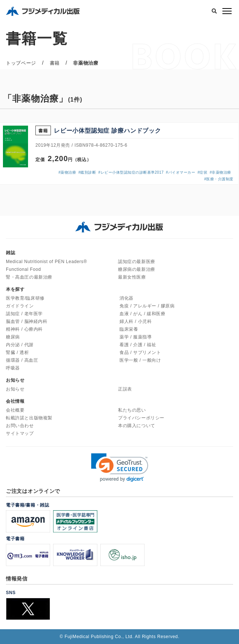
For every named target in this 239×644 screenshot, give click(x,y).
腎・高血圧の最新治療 (29, 277)
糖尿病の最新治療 (137, 269)
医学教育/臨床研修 (25, 298)
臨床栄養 (129, 329)
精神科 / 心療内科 (24, 329)
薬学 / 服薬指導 (136, 337)
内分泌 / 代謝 (20, 345)
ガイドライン (20, 306)
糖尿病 (13, 337)
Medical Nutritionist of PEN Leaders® (46, 262)
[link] (120, 468)
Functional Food (23, 269)
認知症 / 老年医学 (24, 314)
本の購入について (137, 426)
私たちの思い (132, 410)
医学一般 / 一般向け (140, 360)
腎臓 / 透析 (17, 352)
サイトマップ (20, 433)
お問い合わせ (20, 426)
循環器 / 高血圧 (22, 360)
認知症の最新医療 (137, 262)
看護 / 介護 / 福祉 (138, 345)
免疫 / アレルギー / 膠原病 (147, 306)
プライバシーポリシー (141, 418)
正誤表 (125, 389)
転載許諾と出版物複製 (29, 418)
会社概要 (15, 410)
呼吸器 (13, 368)
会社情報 (15, 401)
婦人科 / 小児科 (136, 321)
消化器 (127, 298)
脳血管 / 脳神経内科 (27, 321)
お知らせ (15, 389)
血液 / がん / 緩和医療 (142, 314)
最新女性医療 (132, 277)
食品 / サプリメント (140, 352)
